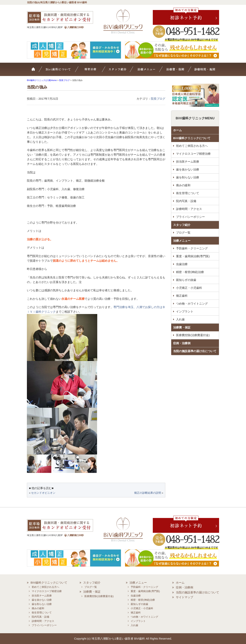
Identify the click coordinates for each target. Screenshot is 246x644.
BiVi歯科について (63, 71)
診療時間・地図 (204, 71)
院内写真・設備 (186, 201)
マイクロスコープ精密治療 (95, 71)
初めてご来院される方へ (192, 146)
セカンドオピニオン (43, 493)
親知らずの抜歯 (186, 280)
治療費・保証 (176, 71)
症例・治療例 (182, 343)
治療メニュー (150, 71)
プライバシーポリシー (190, 217)
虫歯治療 (182, 264)
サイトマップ (184, 597)
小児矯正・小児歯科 (189, 288)
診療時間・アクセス (189, 209)
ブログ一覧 (183, 233)
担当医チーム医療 (188, 162)
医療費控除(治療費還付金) (193, 335)
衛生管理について (188, 193)
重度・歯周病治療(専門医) (193, 256)
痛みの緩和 (183, 185)
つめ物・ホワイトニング (192, 304)
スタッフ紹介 (122, 71)
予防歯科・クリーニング (192, 248)
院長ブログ (158, 99)
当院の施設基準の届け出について (195, 351)
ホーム (36, 71)
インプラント (185, 311)
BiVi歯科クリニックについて (192, 138)
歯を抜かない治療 (188, 169)
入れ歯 (180, 319)
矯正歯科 (182, 296)
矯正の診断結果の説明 (148, 493)
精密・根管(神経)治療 (190, 272)
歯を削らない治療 (188, 177)
